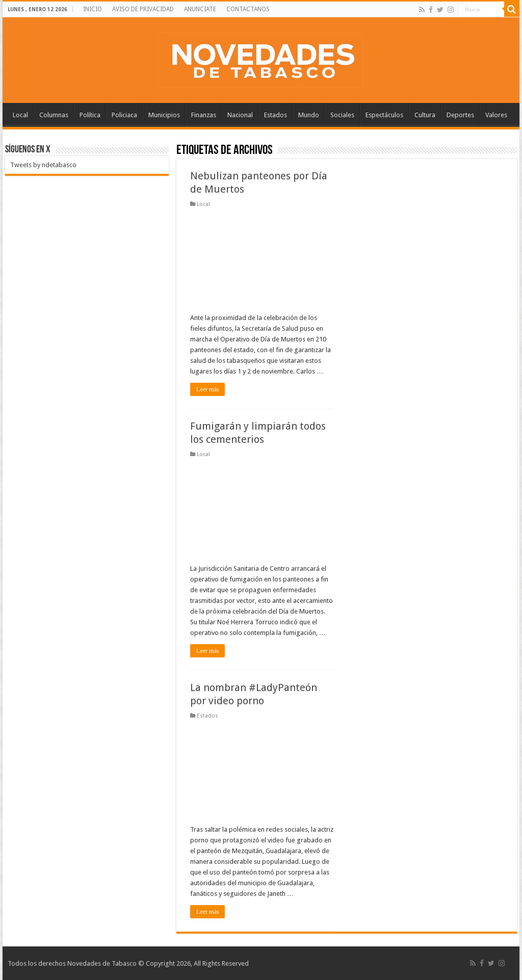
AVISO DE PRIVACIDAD (143, 9)
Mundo (309, 115)
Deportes (460, 115)
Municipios (164, 115)
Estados (276, 115)
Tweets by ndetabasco (43, 165)
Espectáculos (384, 115)
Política (90, 115)
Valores (496, 115)
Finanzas (204, 115)
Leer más (207, 389)
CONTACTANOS (248, 9)
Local (20, 115)
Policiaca (124, 115)
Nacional (240, 115)
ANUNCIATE (200, 9)
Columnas (54, 115)
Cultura (425, 115)
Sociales (342, 115)
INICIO (93, 9)
